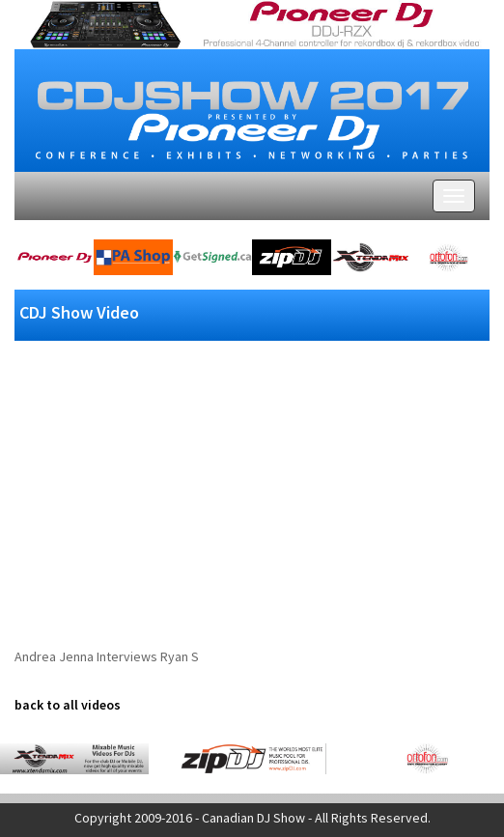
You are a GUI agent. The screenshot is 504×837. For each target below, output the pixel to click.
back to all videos (68, 705)
